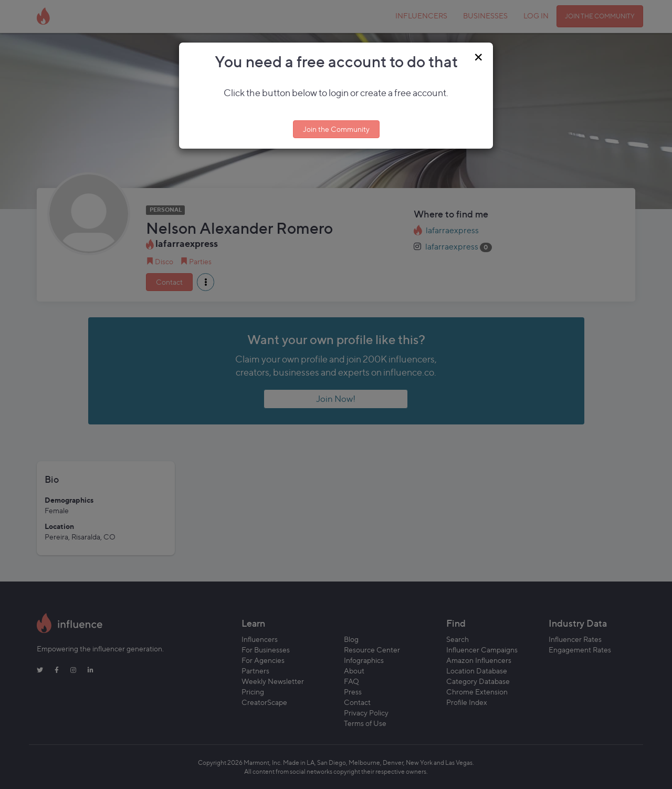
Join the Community (336, 129)
